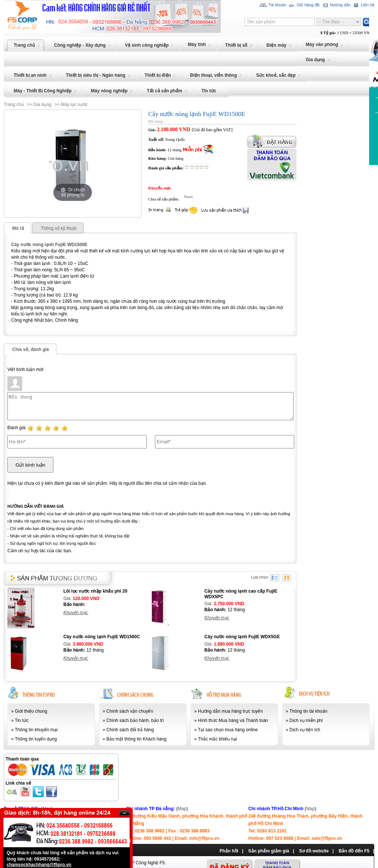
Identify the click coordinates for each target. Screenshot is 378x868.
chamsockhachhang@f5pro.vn (39, 865)
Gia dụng (42, 105)
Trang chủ (14, 105)
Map (182, 809)
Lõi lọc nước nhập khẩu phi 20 (95, 591)
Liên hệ (363, 5)
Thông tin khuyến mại (36, 730)
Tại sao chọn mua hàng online (228, 730)
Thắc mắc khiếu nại (217, 739)
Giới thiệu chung (31, 711)
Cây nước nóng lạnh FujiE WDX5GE (242, 637)
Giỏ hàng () (304, 5)
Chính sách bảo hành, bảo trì (135, 720)
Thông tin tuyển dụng (36, 739)
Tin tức (22, 720)
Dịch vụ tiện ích (305, 730)
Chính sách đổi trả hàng (130, 730)
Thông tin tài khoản (308, 711)
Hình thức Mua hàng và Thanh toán (233, 720)
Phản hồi (229, 851)
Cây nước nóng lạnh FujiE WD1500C (102, 637)
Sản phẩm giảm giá (269, 851)
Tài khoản (273, 5)
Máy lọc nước (74, 105)
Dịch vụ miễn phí (306, 720)
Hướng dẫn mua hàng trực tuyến (230, 711)
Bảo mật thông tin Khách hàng (136, 739)
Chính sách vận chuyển (130, 711)
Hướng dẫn (336, 5)
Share (187, 196)
